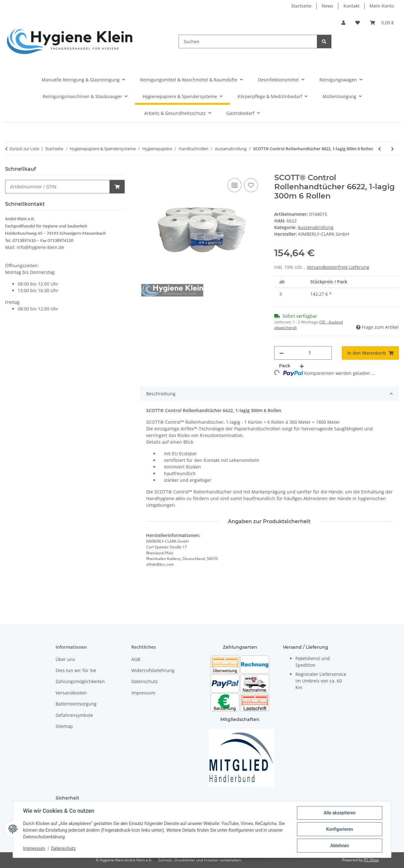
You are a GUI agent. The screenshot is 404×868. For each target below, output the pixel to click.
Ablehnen (339, 846)
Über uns (65, 659)
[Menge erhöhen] (302, 366)
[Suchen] (248, 41)
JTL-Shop (371, 860)
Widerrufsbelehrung (153, 670)
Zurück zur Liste (24, 149)
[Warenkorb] (382, 23)
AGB (136, 659)
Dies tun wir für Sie (76, 670)
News (327, 6)
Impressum (34, 848)
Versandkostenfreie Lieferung (338, 267)
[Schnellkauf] (57, 187)
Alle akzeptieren (339, 813)
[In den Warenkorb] (145, 170)
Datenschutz (63, 848)
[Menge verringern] (282, 353)
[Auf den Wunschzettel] (251, 185)
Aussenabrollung (316, 227)
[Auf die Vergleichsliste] (235, 185)
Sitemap (64, 726)
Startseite (301, 6)
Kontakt (351, 6)
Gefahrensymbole (74, 715)
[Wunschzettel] (358, 23)
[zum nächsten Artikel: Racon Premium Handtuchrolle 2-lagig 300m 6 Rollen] (392, 149)
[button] (343, 23)
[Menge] (310, 353)
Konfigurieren (339, 829)
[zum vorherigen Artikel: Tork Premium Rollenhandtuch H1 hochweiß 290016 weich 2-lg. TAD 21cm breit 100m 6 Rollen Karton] (380, 149)
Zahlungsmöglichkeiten (80, 681)
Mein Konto (382, 6)
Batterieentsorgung (76, 704)
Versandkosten (71, 693)
